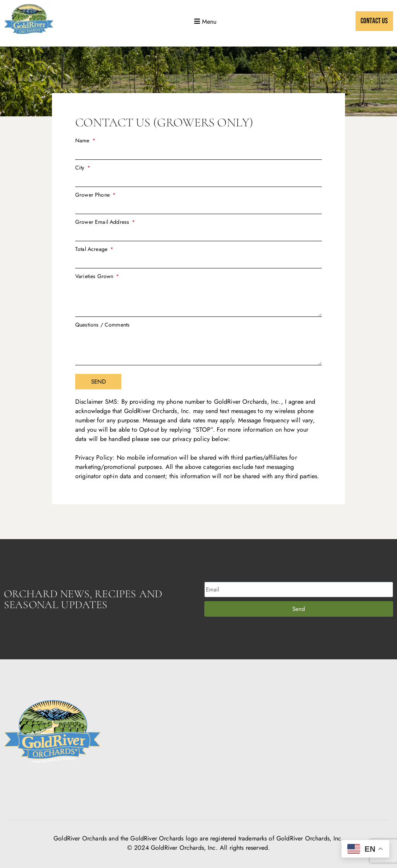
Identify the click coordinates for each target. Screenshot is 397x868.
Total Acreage (92, 249)
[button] (205, 21)
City (81, 168)
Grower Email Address (103, 222)
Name (83, 140)
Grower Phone (93, 195)
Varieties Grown (95, 276)
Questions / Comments (102, 325)
